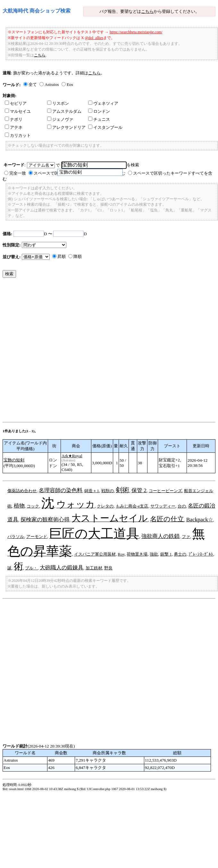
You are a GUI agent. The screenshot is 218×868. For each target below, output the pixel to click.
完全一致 (18, 173)
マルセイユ (18, 111)
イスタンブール (105, 127)
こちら (147, 11)
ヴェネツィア (103, 103)
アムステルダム (64, 111)
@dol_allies (94, 38)
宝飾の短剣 (14, 460)
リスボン (58, 103)
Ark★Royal (72, 456)
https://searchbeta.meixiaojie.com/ (136, 32)
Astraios (52, 84)
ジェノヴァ (60, 119)
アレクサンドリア (66, 127)
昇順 (62, 256)
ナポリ (14, 119)
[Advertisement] (69, 351)
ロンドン (99, 111)
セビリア (16, 103)
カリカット (18, 135)
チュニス (99, 119)
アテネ (14, 127)
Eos (70, 84)
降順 (78, 256)
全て (33, 84)
